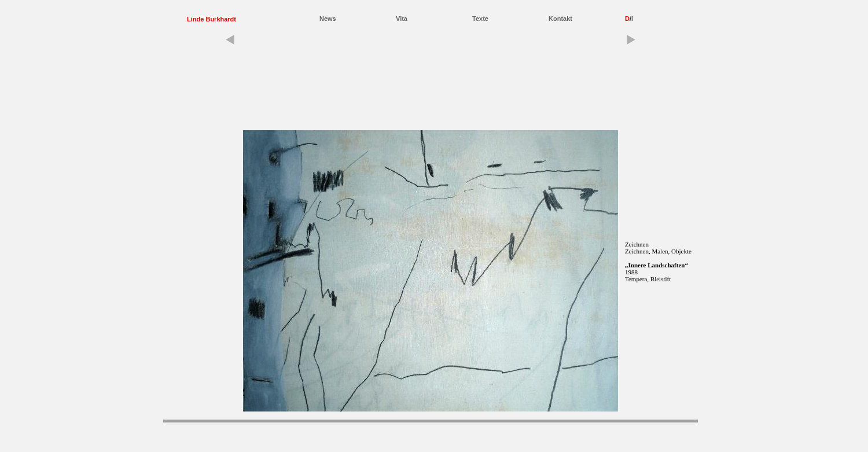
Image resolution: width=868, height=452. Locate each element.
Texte (480, 19)
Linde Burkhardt (212, 19)
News (328, 19)
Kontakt (560, 19)
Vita (402, 19)
